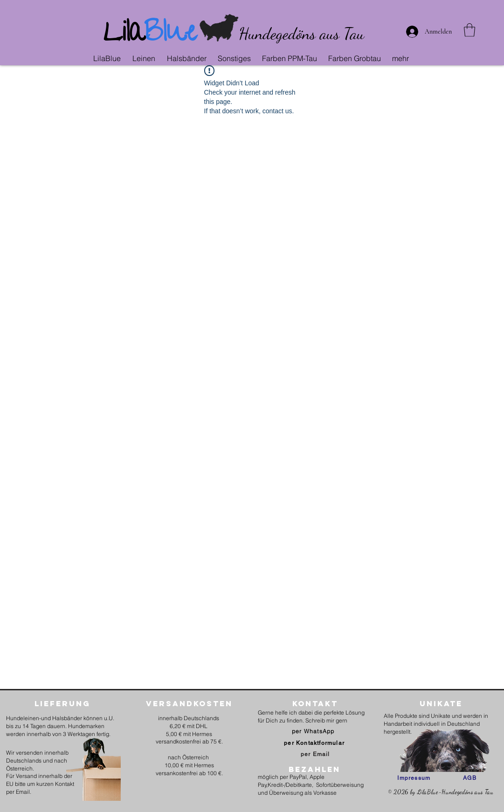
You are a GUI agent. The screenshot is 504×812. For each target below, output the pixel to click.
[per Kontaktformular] (315, 743)
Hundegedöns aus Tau (301, 34)
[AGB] (470, 778)
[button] (145, 58)
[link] (469, 30)
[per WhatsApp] (314, 731)
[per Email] (315, 754)
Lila (124, 35)
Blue (170, 35)
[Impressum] (414, 778)
